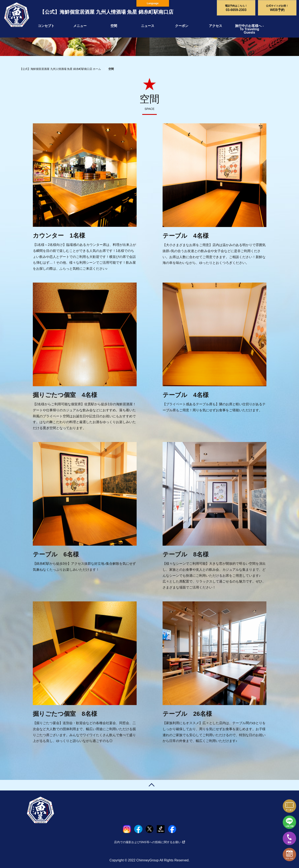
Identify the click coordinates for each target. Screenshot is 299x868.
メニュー (80, 26)
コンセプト (46, 26)
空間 (114, 26)
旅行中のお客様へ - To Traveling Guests (249, 29)
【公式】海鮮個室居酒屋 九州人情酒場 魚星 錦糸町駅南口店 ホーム (60, 69)
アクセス (216, 26)
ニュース (148, 26)
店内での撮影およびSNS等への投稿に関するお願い (149, 842)
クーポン (182, 26)
